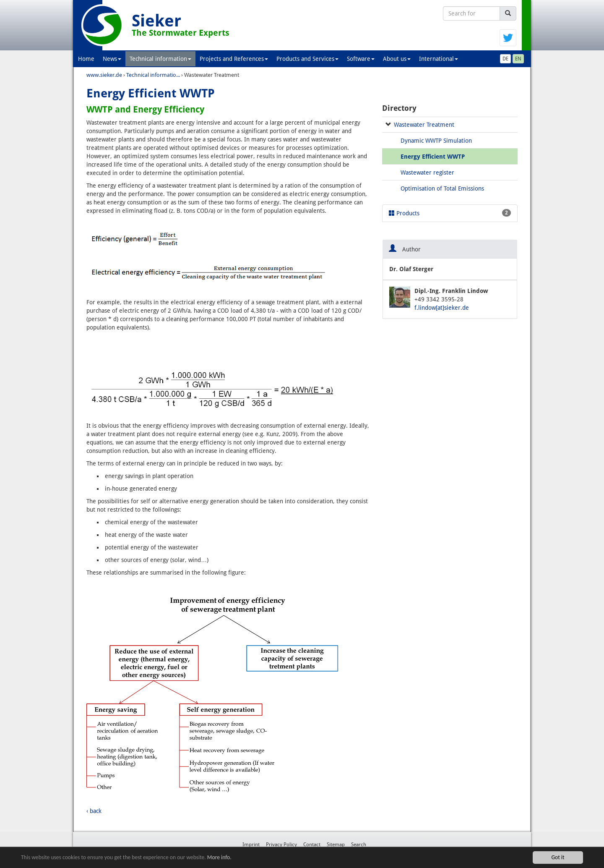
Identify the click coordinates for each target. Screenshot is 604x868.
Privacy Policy (281, 844)
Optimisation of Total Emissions (442, 188)
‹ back (94, 811)
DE (505, 59)
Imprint (251, 844)
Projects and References (234, 59)
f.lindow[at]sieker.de (442, 308)
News (112, 59)
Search (359, 844)
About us (397, 59)
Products (450, 213)
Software (361, 59)
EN (518, 59)
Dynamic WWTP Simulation (436, 141)
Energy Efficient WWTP (433, 157)
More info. (219, 857)
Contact (312, 844)
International (439, 59)
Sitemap (336, 844)
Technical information (160, 59)
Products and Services (307, 59)
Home (86, 59)
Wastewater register (427, 173)
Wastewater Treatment (424, 125)
